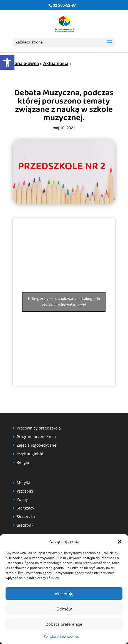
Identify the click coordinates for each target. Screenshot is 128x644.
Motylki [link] (23, 483)
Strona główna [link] (24, 64)
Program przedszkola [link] (36, 437)
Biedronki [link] (26, 525)
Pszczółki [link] (25, 491)
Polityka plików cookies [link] (61, 636)
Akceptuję (64, 594)
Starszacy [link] (25, 508)
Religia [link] (23, 462)
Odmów (64, 609)
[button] (120, 542)
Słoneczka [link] (26, 517)
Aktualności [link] (56, 64)
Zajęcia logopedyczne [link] (37, 445)
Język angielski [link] (30, 454)
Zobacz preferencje (64, 624)
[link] (7, 63)
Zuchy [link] (22, 499)
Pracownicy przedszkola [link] (39, 428)
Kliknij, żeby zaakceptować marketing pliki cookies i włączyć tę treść (64, 302)
